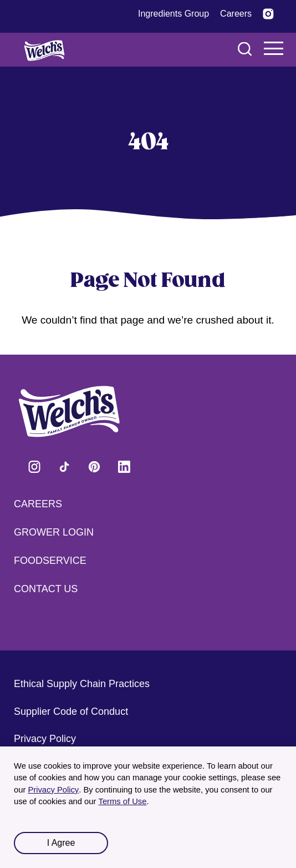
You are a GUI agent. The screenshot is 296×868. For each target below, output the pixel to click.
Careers (38, 504)
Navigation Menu (274, 48)
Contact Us (46, 589)
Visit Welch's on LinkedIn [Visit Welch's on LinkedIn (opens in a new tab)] (124, 467)
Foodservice (50, 561)
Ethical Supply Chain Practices (82, 684)
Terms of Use (123, 801)
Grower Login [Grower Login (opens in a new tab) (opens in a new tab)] (54, 532)
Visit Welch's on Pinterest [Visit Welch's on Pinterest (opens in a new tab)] (94, 467)
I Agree (61, 843)
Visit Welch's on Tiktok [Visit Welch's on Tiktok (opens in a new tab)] (64, 467)
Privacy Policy (53, 790)
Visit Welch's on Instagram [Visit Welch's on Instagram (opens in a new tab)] (34, 467)
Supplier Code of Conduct (71, 711)
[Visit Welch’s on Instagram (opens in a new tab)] (268, 14)
